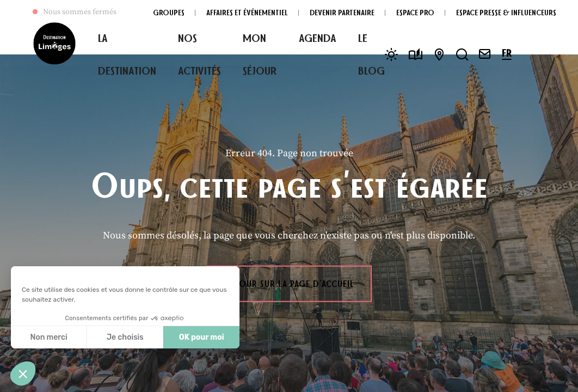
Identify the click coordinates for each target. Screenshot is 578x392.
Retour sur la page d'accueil (289, 284)
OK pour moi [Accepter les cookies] (202, 337)
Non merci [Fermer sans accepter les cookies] (48, 337)
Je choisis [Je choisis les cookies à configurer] (125, 337)
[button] (23, 373)
